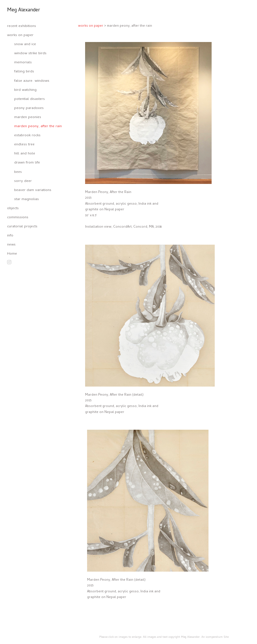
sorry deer (23, 181)
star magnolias (27, 199)
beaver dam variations (33, 190)
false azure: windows (32, 81)
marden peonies (28, 117)
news (11, 245)
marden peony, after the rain (38, 126)
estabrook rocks (27, 136)
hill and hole (25, 154)
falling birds (24, 72)
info (10, 236)
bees (18, 172)
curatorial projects (22, 227)
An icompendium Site (215, 637)
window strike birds (30, 54)
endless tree (24, 145)
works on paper (20, 35)
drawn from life (27, 163)
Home (12, 254)
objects (13, 208)
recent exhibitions (22, 26)
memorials (23, 63)
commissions (18, 218)
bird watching (25, 90)
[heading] (21, 10)
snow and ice (25, 44)
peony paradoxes (29, 108)
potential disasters (30, 99)
